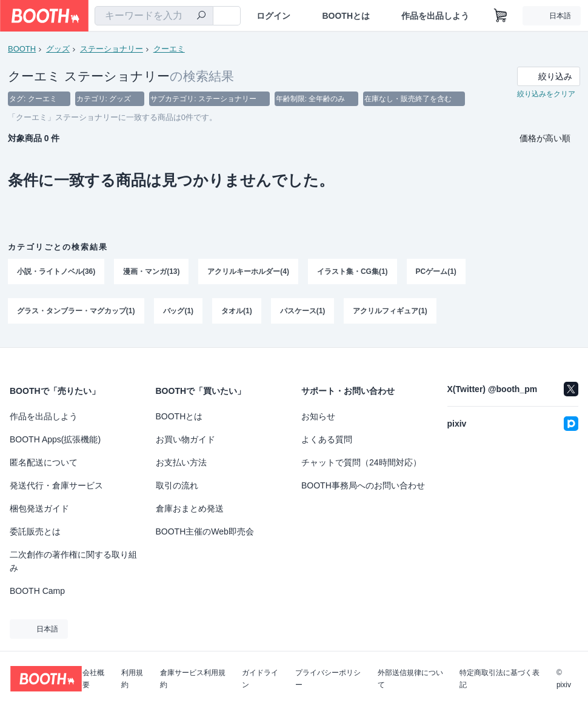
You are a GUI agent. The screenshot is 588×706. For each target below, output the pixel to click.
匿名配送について (44, 462)
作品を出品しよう (435, 16)
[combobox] (154, 16)
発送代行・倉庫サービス (56, 485)
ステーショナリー (112, 49)
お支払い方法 (181, 462)
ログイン (273, 16)
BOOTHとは (346, 16)
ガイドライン (260, 679)
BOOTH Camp (37, 591)
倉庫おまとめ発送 (190, 508)
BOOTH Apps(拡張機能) (55, 439)
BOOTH (22, 49)
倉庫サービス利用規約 (193, 679)
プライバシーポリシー (328, 679)
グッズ (58, 49)
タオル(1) (237, 312)
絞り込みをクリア (546, 95)
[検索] (201, 16)
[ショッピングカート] (501, 16)
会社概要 (93, 679)
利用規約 (132, 679)
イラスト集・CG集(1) (352, 272)
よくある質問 (327, 439)
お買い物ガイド (185, 439)
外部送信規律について (410, 679)
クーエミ (169, 49)
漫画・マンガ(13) (151, 272)
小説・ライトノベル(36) (56, 272)
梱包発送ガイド (39, 508)
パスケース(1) (303, 312)
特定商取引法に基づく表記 (499, 679)
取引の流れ (177, 485)
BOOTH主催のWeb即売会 (205, 531)
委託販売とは (35, 531)
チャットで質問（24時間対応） (361, 462)
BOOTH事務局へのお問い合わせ (363, 485)
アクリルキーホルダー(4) (249, 272)
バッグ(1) (179, 312)
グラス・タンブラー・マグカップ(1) (76, 312)
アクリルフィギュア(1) (391, 312)
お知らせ (318, 416)
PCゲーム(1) (436, 272)
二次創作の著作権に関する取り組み (73, 561)
